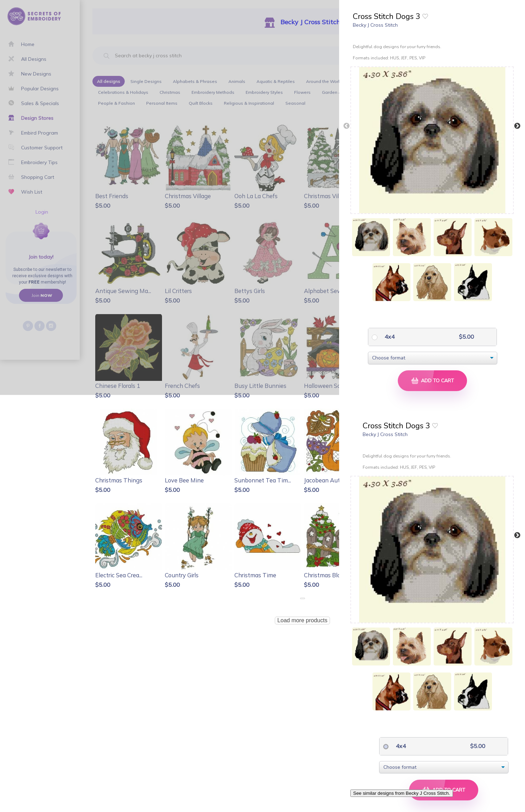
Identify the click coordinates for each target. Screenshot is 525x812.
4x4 (389, 337)
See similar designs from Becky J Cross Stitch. (402, 793)
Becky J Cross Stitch (375, 25)
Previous (346, 126)
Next (517, 126)
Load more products (302, 620)
